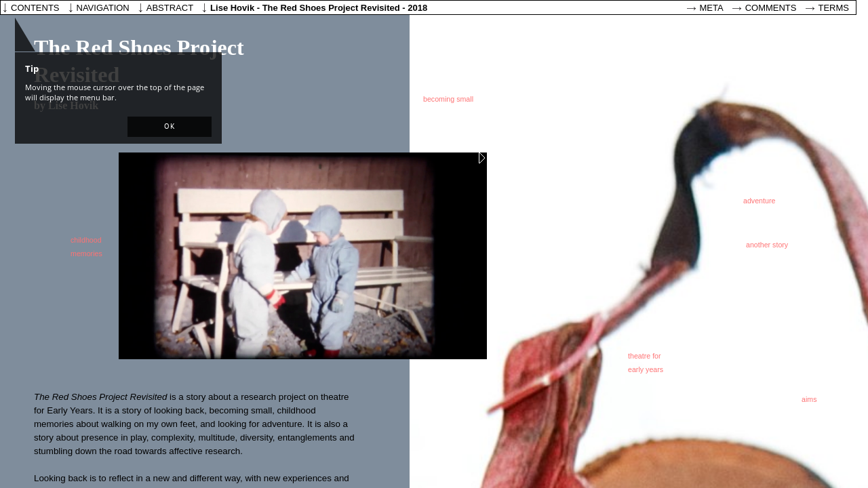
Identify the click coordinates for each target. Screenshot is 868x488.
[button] (170, 127)
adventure (759, 201)
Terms (834, 8)
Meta (712, 8)
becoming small (448, 99)
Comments (771, 8)
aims (809, 399)
